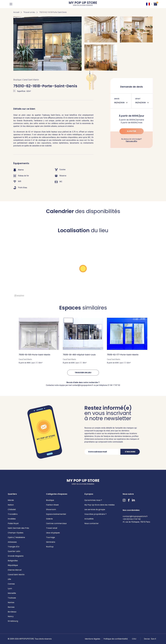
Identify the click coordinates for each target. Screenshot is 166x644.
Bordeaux (12, 612)
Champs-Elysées (16, 533)
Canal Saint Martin (16, 575)
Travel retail (52, 528)
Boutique (50, 500)
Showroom (51, 509)
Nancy (11, 616)
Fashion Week (52, 505)
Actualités (89, 519)
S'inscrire (130, 452)
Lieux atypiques (53, 533)
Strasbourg (13, 621)
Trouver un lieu (29, 12)
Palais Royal (13, 523)
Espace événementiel (56, 514)
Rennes (11, 607)
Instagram (124, 500)
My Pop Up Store (83, 4)
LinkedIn (133, 500)
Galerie (49, 519)
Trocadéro (13, 514)
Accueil (16, 12)
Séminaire (51, 542)
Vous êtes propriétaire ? (95, 514)
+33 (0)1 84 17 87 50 (132, 519)
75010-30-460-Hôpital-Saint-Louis (79, 355)
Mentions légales (93, 639)
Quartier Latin (14, 551)
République (13, 565)
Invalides (12, 519)
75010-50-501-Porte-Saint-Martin (34, 355)
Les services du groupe (95, 509)
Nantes (11, 602)
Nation (11, 505)
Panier (155, 4)
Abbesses (12, 542)
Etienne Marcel (15, 570)
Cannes (11, 584)
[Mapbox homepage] (19, 296)
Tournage (50, 537)
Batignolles (13, 561)
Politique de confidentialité (116, 639)
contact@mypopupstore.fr (135, 516)
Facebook (129, 500)
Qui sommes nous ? (93, 500)
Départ (138, 99)
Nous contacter (92, 523)
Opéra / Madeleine (16, 537)
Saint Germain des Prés (18, 528)
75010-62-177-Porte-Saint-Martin (123, 355)
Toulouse (12, 598)
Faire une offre (131, 141)
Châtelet (12, 509)
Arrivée (117, 99)
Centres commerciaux (56, 523)
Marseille (12, 593)
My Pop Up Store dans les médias (99, 505)
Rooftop (50, 547)
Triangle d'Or (14, 547)
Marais (11, 500)
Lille (9, 579)
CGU (134, 639)
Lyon (10, 589)
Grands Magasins (16, 556)
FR (148, 4)
